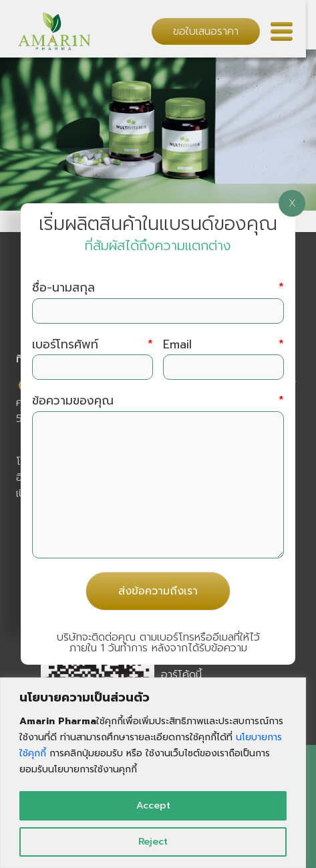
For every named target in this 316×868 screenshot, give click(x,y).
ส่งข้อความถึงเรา (158, 591)
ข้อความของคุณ (158, 401)
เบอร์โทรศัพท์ (93, 345)
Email (223, 345)
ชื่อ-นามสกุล (158, 288)
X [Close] (292, 203)
